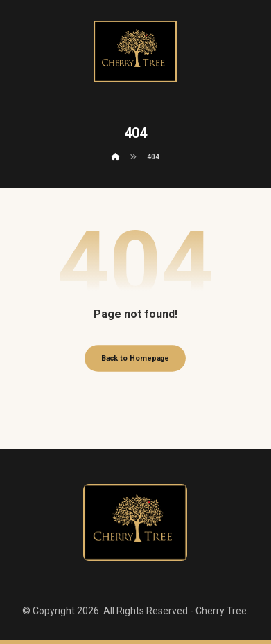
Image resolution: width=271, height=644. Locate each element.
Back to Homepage (135, 358)
